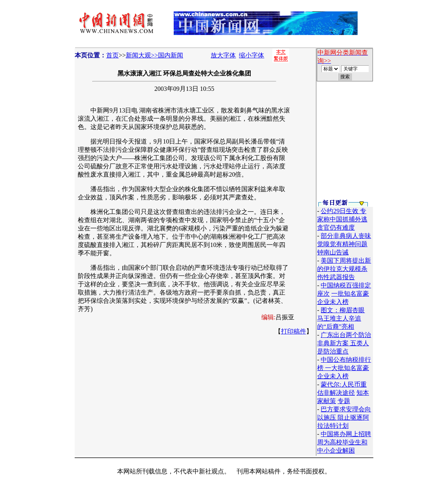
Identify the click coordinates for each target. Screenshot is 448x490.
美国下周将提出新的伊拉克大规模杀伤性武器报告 (344, 269)
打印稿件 (294, 331)
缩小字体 (252, 55)
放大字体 (223, 55)
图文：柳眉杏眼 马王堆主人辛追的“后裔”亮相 (341, 318)
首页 (112, 55)
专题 (344, 401)
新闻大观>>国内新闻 (154, 55)
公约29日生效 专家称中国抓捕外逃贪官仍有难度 (342, 219)
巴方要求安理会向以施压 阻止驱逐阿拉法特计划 (344, 417)
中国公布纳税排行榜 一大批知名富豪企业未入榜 (344, 368)
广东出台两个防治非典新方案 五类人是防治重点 (344, 343)
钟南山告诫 (333, 252)
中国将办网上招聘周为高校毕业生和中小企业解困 (344, 442)
